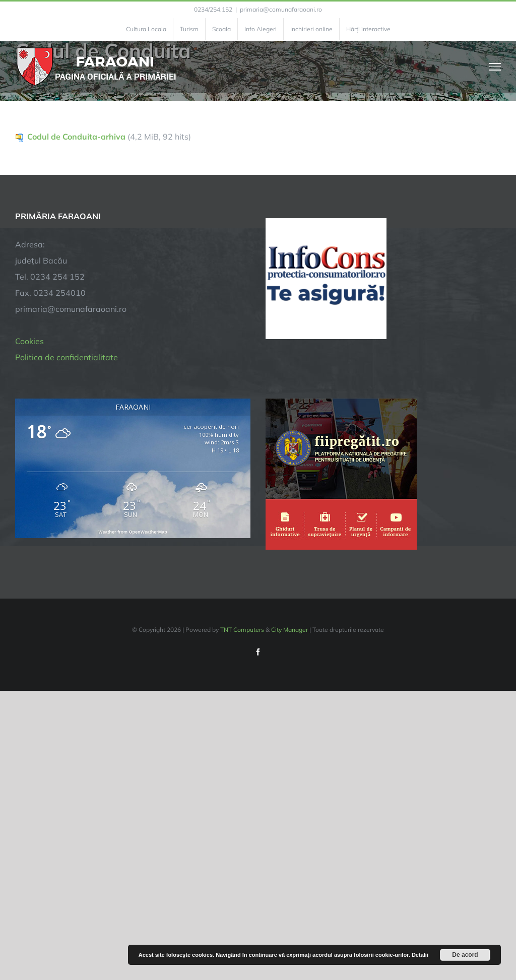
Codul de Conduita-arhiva (76, 137)
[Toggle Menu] (495, 67)
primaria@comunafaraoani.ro (281, 9)
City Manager (289, 630)
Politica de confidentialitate (67, 357)
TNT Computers (242, 630)
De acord (465, 955)
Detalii (420, 955)
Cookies (29, 341)
